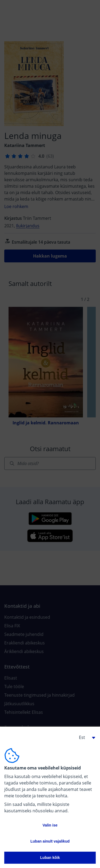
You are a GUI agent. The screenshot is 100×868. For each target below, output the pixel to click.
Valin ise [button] (50, 825)
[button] (85, 737)
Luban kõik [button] (50, 858)
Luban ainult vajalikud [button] (50, 841)
